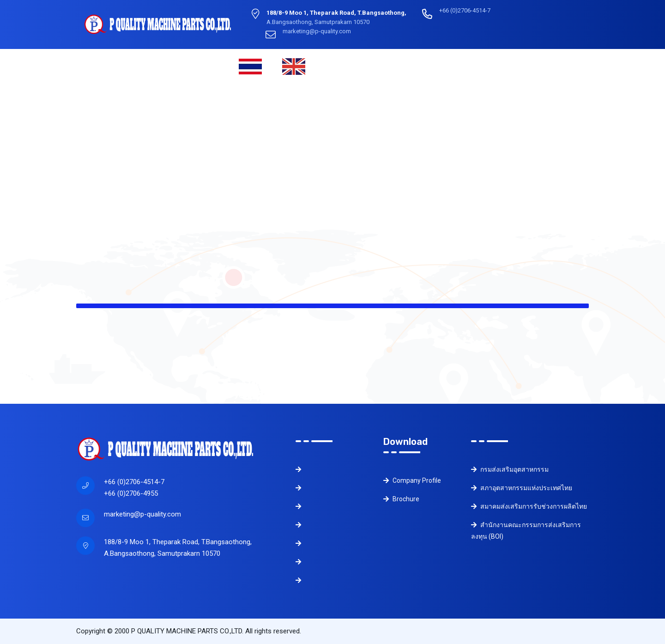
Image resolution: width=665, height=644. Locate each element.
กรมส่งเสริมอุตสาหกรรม (510, 469)
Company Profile (412, 480)
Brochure (401, 499)
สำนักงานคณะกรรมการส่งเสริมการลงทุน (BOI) (526, 531)
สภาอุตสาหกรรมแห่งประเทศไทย (522, 488)
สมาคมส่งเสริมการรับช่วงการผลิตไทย (529, 506)
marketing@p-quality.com (142, 514)
